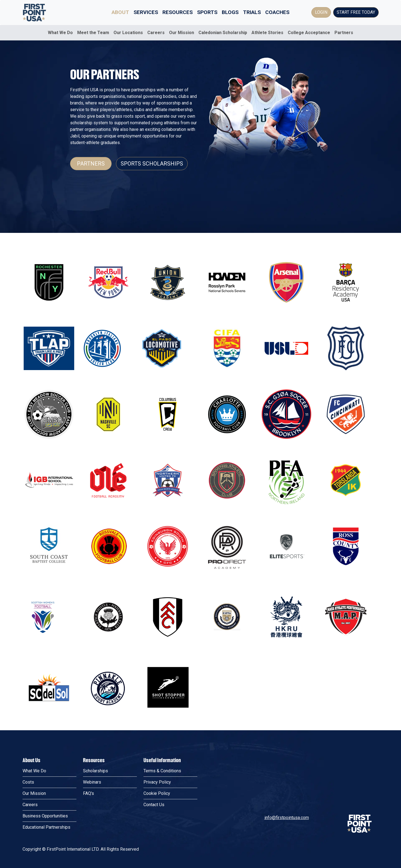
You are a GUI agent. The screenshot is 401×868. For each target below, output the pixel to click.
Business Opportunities (45, 816)
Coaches (277, 12)
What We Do (60, 33)
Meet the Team (93, 33)
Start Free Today (356, 12)
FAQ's (89, 793)
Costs (28, 782)
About (120, 12)
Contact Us (154, 805)
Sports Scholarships (152, 164)
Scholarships (96, 771)
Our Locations (128, 33)
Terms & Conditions (162, 771)
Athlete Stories (267, 33)
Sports (207, 12)
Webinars (92, 782)
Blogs (230, 12)
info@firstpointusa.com (287, 818)
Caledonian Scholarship (223, 33)
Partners (344, 33)
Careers (156, 33)
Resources (178, 12)
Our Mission (182, 33)
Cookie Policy (157, 793)
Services (146, 12)
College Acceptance (309, 33)
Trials (252, 12)
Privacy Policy (157, 782)
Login (321, 12)
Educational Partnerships (46, 827)
